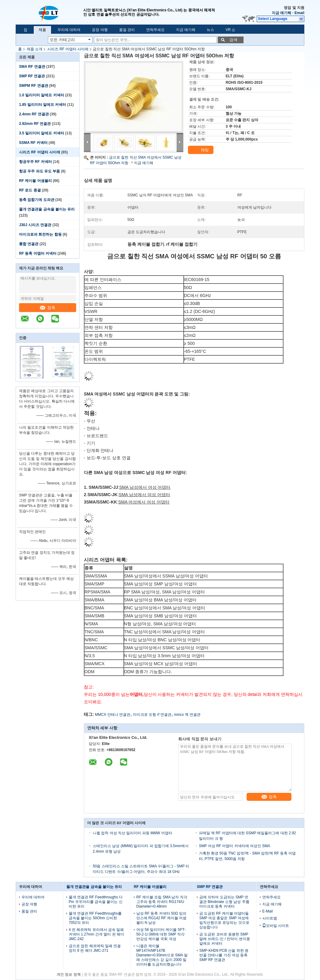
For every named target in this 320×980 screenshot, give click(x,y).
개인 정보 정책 (69, 974)
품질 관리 (127, 30)
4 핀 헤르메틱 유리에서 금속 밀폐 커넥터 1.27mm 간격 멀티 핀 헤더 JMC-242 (96, 934)
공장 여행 (100, 30)
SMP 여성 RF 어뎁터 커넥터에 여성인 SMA (235, 846)
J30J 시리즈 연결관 (35, 225)
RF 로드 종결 (30, 190)
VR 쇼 (230, 30)
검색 (233, 40)
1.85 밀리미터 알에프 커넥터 (43, 105)
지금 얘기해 (281, 13)
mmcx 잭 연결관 (187, 715)
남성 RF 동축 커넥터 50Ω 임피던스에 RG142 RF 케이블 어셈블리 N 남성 (161, 918)
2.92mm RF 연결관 (35, 124)
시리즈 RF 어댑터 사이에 (68, 49)
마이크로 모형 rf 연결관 (152, 715)
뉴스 (210, 30)
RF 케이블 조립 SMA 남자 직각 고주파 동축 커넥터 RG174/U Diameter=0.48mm (162, 902)
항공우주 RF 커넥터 (35, 162)
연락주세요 (155, 30)
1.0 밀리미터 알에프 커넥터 (42, 95)
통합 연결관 (29, 244)
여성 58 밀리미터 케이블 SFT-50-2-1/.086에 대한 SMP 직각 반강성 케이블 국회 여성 (161, 934)
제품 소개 (35, 49)
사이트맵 (270, 918)
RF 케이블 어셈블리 (35, 181)
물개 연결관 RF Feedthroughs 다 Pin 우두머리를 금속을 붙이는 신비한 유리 (96, 902)
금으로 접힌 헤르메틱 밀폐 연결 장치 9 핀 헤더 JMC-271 (95, 948)
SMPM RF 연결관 (34, 86)
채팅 (201, 150)
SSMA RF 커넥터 (33, 143)
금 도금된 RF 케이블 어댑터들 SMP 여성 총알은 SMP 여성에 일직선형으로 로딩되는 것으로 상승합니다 (224, 920)
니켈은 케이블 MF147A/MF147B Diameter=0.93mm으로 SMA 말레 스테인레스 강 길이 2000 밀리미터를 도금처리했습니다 (162, 955)
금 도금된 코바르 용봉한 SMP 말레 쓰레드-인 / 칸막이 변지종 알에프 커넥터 (225, 939)
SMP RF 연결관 (32, 76)
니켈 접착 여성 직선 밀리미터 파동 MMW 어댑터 (133, 833)
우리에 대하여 (69, 30)
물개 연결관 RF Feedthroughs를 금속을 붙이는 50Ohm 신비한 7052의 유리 (95, 918)
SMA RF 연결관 (32, 67)
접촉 (48, 308)
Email (299, 13)
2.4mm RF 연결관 (34, 114)
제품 (42, 30)
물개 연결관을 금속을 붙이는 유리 (47, 209)
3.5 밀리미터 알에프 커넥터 (42, 133)
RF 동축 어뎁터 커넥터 (38, 253)
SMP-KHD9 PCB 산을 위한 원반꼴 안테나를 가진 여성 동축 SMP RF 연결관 (224, 955)
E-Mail (267, 911)
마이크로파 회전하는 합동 (40, 234)
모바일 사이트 (276, 926)
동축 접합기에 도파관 (37, 200)
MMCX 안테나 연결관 (113, 715)
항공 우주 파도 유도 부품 (39, 171)
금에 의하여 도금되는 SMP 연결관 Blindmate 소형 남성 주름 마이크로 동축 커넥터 (224, 902)
